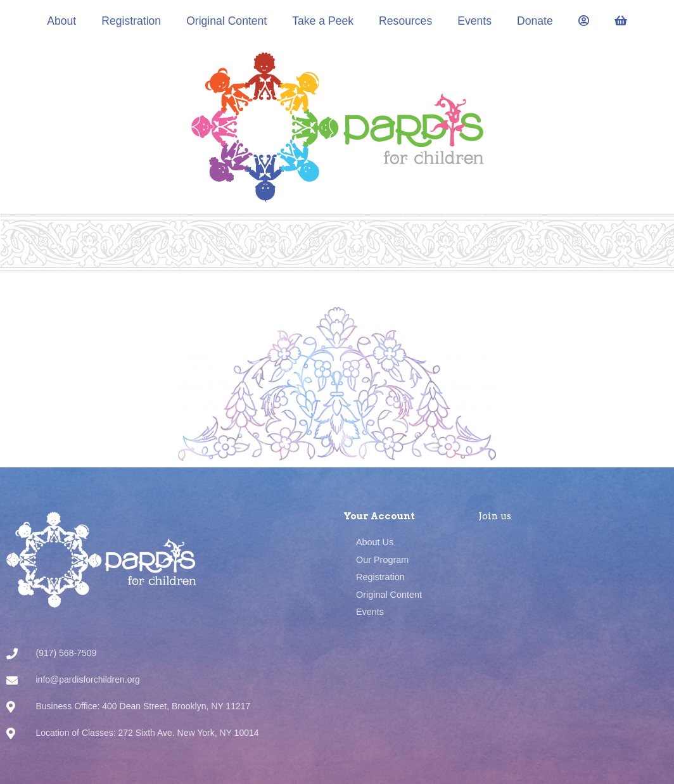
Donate (535, 21)
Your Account (379, 516)
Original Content (226, 21)
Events (474, 21)
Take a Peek (323, 21)
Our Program (382, 560)
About (61, 21)
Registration (131, 21)
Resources (405, 21)
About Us (375, 542)
